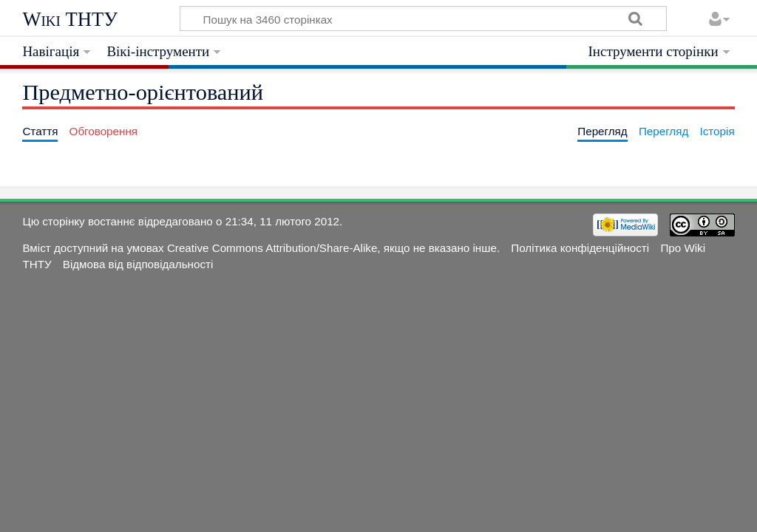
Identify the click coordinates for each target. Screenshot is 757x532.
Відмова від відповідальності (138, 264)
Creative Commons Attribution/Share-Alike (272, 248)
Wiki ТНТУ (70, 19)
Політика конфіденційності (580, 248)
